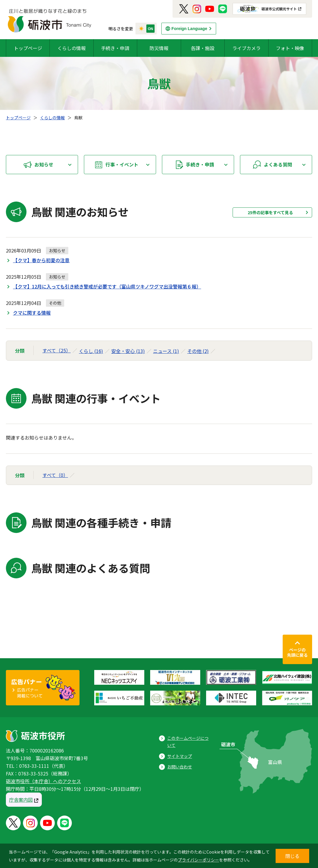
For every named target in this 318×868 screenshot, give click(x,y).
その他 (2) (198, 351)
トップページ (28, 48)
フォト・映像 (290, 48)
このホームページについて (188, 742)
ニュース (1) (166, 351)
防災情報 (159, 48)
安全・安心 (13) (128, 351)
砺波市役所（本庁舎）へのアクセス (43, 781)
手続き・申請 (115, 48)
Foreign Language (189, 29)
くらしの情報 (72, 48)
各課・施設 (203, 48)
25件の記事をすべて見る (270, 212)
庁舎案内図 (21, 800)
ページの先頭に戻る (297, 652)
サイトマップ (180, 756)
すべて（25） (57, 350)
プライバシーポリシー (198, 860)
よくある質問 (278, 164)
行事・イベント (122, 164)
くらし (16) (91, 351)
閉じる (292, 856)
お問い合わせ (180, 767)
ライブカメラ (246, 48)
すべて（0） (55, 475)
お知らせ (44, 164)
